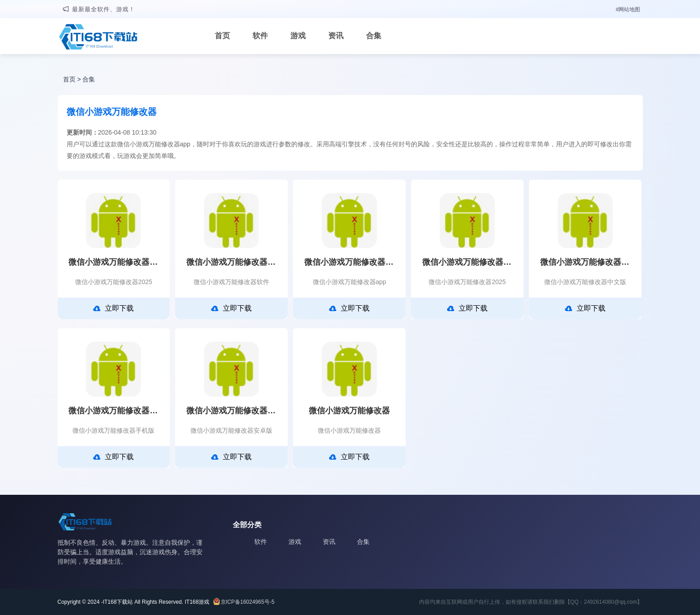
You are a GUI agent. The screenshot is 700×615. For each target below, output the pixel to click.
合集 (374, 36)
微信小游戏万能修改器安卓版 (231, 411)
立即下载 (113, 308)
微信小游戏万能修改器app (349, 262)
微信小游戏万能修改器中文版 (585, 262)
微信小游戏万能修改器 (349, 411)
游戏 (298, 36)
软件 (260, 36)
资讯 (336, 36)
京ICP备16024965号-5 (248, 602)
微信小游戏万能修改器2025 (113, 262)
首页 (222, 36)
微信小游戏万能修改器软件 (231, 262)
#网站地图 (628, 9)
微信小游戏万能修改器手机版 (113, 411)
